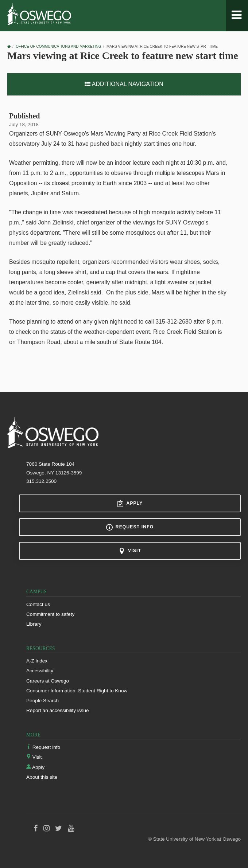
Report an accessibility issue (58, 710)
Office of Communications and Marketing (58, 46)
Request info (130, 527)
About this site (42, 777)
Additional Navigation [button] (124, 84)
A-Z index (37, 661)
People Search (42, 701)
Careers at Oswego (48, 681)
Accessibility (40, 671)
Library (34, 624)
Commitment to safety (50, 614)
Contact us (38, 604)
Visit (130, 551)
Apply (130, 504)
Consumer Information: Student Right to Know (77, 691)
